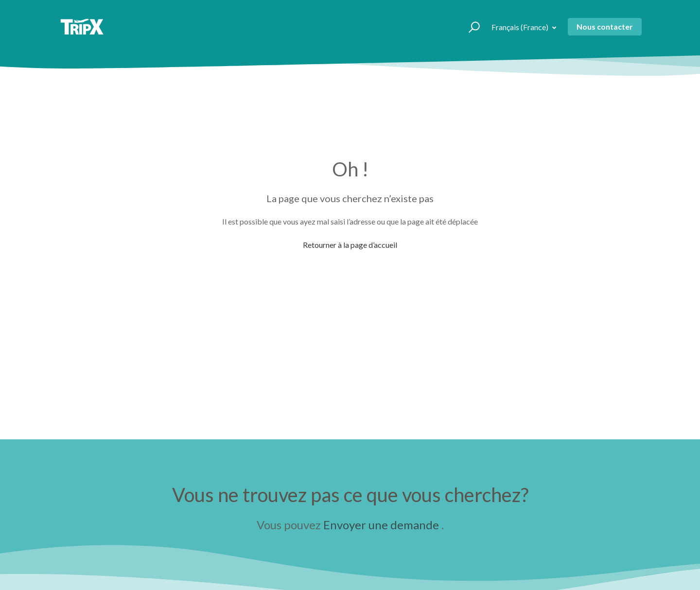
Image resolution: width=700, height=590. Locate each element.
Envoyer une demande (381, 525)
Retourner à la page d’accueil (350, 245)
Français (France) (521, 27)
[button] (470, 27)
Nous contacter (605, 26)
